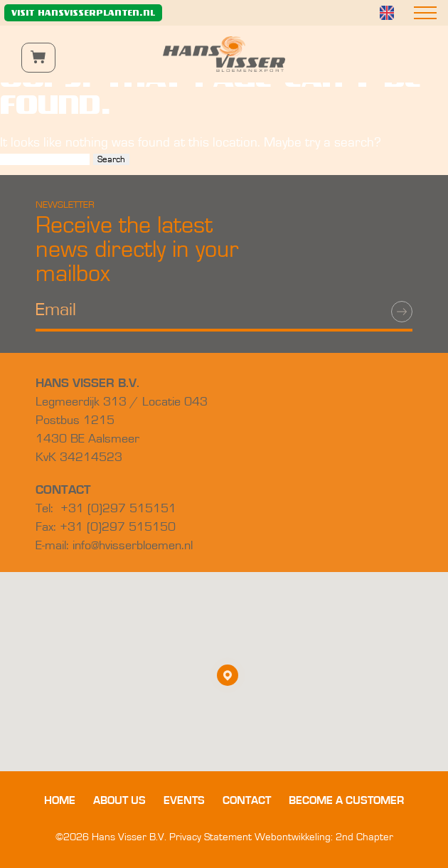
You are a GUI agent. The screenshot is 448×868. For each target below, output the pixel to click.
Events (184, 800)
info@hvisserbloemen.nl (133, 546)
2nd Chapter (364, 837)
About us (119, 800)
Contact (247, 800)
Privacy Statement (210, 837)
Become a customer (346, 800)
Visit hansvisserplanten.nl (83, 13)
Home (60, 800)
